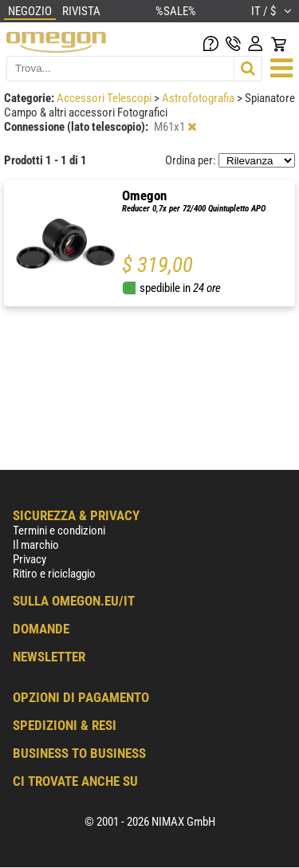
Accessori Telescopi (105, 98)
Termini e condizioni (59, 531)
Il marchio (36, 545)
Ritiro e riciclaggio (54, 574)
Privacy (30, 559)
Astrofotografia (199, 98)
